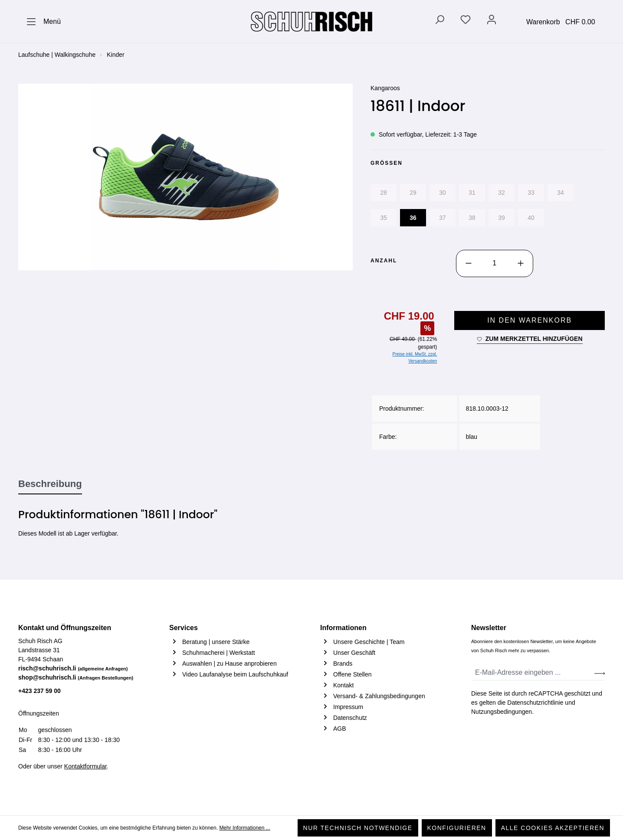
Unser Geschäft (354, 653)
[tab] (50, 484)
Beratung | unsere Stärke (216, 642)
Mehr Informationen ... (244, 828)
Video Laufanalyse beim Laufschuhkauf (235, 674)
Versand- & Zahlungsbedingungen (379, 696)
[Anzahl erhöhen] (521, 263)
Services (184, 628)
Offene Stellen (352, 674)
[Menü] (43, 22)
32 (502, 193)
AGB (340, 729)
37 (443, 218)
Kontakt (343, 685)
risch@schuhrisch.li (73, 668)
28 (384, 193)
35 (384, 218)
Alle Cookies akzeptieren (553, 828)
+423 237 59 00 (39, 691)
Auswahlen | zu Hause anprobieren (230, 664)
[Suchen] (439, 21)
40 (531, 218)
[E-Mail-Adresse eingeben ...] (533, 673)
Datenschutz (350, 718)
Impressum (348, 707)
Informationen (343, 628)
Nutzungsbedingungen (502, 712)
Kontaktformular (85, 766)
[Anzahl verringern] (469, 263)
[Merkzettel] (466, 21)
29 (413, 193)
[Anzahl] (495, 263)
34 (561, 193)
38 (472, 218)
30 (443, 193)
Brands (343, 664)
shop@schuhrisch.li (76, 677)
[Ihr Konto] (492, 21)
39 (502, 218)
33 (531, 193)
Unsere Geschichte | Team (369, 642)
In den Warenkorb (530, 320)
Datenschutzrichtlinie (535, 703)
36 (413, 218)
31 (472, 193)
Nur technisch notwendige (358, 828)
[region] (186, 177)
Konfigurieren (457, 828)
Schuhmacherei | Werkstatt (219, 653)
